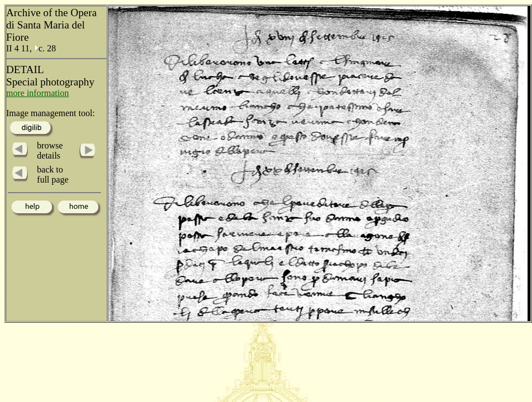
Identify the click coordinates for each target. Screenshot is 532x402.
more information (37, 93)
